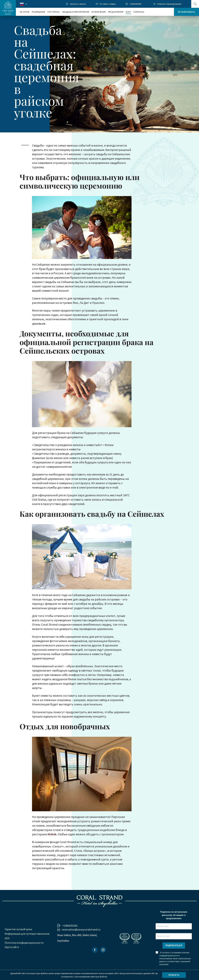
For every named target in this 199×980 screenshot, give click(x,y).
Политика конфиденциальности (24, 943)
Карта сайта (12, 947)
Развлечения (99, 12)
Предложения (116, 12)
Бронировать (186, 12)
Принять (174, 975)
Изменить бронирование (169, 4)
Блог (128, 12)
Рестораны (54, 12)
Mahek (52, 834)
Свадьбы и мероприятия (76, 12)
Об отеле (25, 12)
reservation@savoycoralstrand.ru (81, 929)
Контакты (139, 12)
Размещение (39, 12)
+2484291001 (135, 4)
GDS (7, 938)
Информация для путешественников (27, 934)
